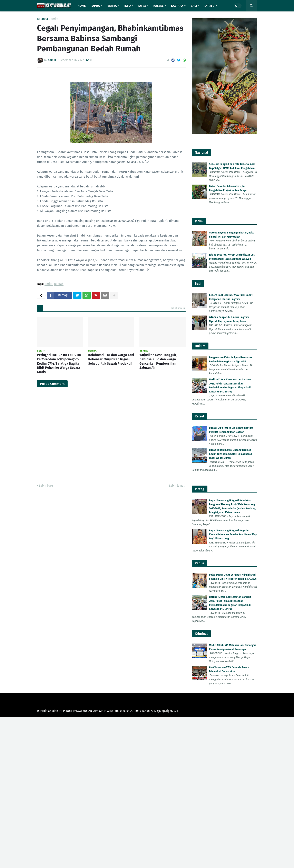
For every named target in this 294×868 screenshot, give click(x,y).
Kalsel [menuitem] (158, 6)
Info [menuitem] (128, 6)
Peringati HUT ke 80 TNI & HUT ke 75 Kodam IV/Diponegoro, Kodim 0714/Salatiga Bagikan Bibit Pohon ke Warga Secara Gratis (60, 363)
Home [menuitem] (82, 6)
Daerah (59, 284)
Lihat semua (178, 308)
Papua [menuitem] (95, 6)
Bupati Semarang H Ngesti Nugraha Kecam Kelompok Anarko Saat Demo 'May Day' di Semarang (233, 535)
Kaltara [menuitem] (177, 6)
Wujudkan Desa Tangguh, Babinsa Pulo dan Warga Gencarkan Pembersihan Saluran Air (158, 361)
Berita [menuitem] (112, 6)
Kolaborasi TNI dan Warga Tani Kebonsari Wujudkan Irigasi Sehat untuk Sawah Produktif (111, 359)
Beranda (42, 19)
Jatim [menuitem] (142, 6)
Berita (54, 19)
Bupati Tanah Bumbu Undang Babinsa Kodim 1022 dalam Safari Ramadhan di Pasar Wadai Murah (231, 454)
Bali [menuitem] (194, 6)
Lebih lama (176, 486)
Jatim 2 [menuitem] (209, 6)
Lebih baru (46, 486)
